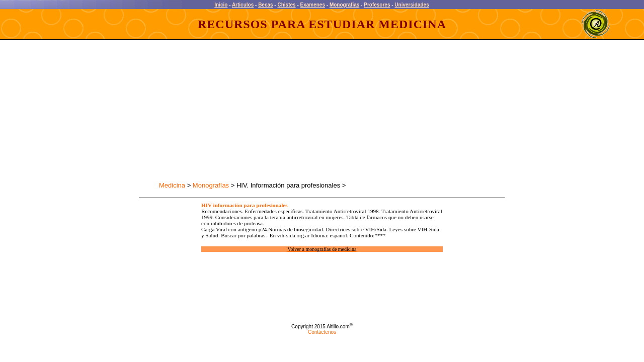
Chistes (286, 5)
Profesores (377, 5)
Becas (265, 5)
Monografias (344, 5)
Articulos (243, 5)
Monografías (211, 185)
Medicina (172, 185)
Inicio (221, 5)
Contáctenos (322, 332)
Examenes (313, 5)
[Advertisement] (228, 111)
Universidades (412, 5)
